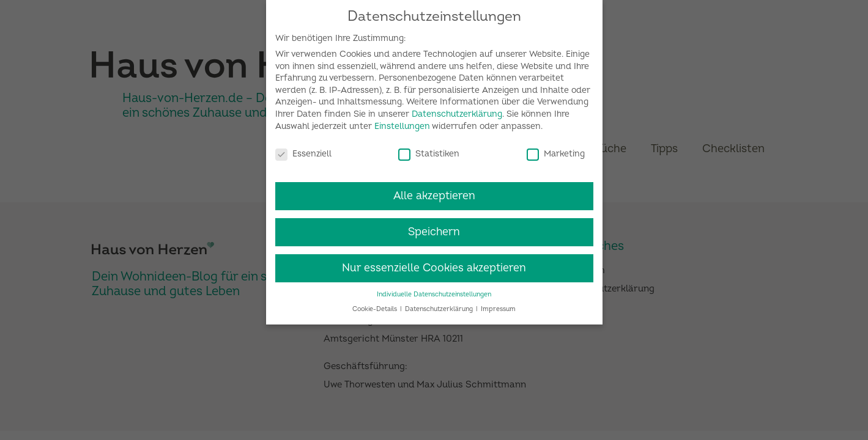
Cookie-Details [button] (376, 304)
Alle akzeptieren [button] (434, 190)
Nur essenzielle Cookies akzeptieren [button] (434, 262)
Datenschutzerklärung (457, 108)
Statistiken (429, 148)
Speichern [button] (434, 226)
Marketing (556, 148)
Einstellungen (402, 121)
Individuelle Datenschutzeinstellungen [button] (434, 289)
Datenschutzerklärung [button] (440, 304)
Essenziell (303, 148)
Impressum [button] (498, 304)
